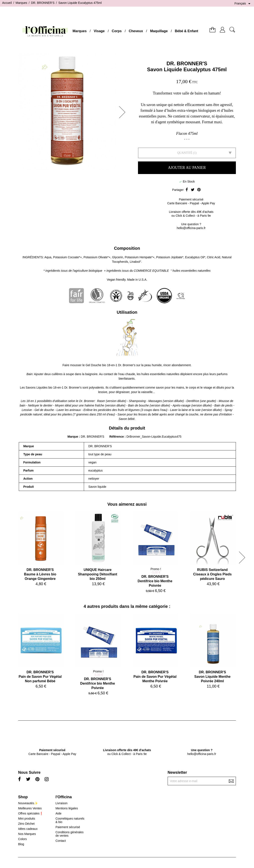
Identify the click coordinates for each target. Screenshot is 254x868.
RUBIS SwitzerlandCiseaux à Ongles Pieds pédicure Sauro (213, 574)
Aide (58, 813)
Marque (73, 437)
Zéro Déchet (26, 824)
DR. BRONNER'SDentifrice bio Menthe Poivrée (155, 581)
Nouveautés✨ (28, 803)
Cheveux (136, 31)
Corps (117, 31)
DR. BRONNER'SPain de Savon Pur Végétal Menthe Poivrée (155, 677)
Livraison (61, 803)
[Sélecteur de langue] (243, 4)
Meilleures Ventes (30, 808)
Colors (22, 839)
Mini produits (27, 819)
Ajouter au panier (187, 168)
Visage (99, 31)
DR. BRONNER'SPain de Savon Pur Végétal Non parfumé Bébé (40, 677)
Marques (80, 31)
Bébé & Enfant (187, 31)
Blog (21, 844)
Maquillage (159, 31)
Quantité (185, 153)
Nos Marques (27, 834)
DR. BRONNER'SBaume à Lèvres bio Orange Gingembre (40, 574)
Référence (117, 437)
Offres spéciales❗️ (31, 813)
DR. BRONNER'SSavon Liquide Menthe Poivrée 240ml (212, 677)
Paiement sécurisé (68, 827)
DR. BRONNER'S (187, 63)
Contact (61, 841)
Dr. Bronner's (127, 365)
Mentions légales (67, 808)
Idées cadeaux (28, 829)
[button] (123, 112)
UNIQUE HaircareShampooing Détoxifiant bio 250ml (97, 574)
